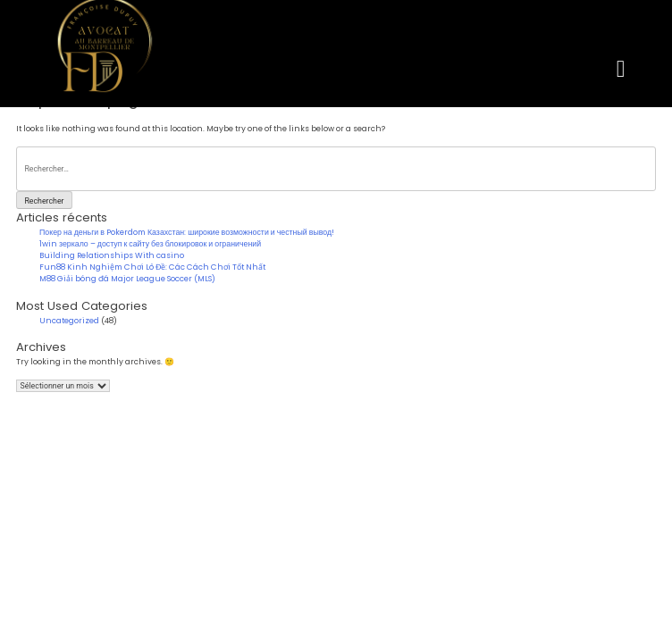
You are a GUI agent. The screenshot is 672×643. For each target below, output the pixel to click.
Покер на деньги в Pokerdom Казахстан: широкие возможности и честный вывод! (187, 232)
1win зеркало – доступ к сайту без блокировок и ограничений (150, 244)
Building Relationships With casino (112, 255)
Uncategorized (69, 321)
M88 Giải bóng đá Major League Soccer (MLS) (127, 279)
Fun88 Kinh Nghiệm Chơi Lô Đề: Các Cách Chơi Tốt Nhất (152, 267)
